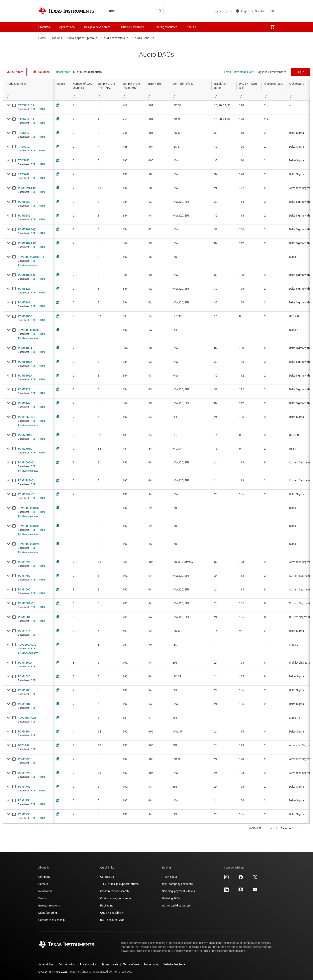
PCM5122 (24, 389)
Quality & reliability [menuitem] (133, 27)
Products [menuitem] (44, 27)
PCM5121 (24, 289)
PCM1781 (24, 704)
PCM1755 (24, 814)
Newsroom (45, 891)
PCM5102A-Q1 (27, 243)
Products (56, 38)
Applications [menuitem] (67, 27)
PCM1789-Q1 (26, 480)
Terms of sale (110, 964)
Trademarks (151, 964)
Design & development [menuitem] (98, 27)
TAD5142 (24, 160)
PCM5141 (24, 302)
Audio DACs (142, 38)
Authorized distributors (176, 905)
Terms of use (131, 964)
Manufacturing (48, 913)
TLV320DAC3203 (29, 330)
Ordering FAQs (171, 898)
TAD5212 (24, 147)
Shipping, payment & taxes (178, 891)
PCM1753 (24, 787)
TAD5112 (24, 133)
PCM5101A (25, 362)
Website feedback (174, 964)
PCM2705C (25, 449)
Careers (43, 884)
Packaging (107, 905)
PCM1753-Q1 (26, 417)
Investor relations (49, 905)
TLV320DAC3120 (29, 544)
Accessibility (46, 964)
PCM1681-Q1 (26, 603)
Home (42, 38)
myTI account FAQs (112, 920)
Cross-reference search (114, 891)
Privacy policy (88, 964)
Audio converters (114, 38)
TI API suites (170, 877)
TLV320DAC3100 (29, 508)
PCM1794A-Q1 (27, 188)
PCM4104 (24, 732)
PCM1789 (24, 576)
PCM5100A (25, 348)
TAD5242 (24, 174)
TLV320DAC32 (27, 645)
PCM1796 (24, 759)
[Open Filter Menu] (28, 96)
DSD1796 (24, 745)
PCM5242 (24, 216)
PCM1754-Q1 (26, 494)
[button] (271, 828)
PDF (33, 109)
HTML (42, 109)
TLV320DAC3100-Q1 (31, 257)
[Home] (66, 11)
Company (44, 877)
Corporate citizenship (52, 920)
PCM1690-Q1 (26, 462)
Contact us (107, 877)
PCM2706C (25, 316)
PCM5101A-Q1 (27, 229)
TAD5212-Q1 (26, 119)
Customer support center (116, 898)
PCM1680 (24, 676)
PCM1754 (24, 800)
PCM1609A (25, 663)
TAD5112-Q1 (26, 105)
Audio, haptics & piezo (80, 38)
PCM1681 (24, 617)
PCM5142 (24, 403)
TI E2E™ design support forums (119, 884)
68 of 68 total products (87, 72)
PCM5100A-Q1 (27, 275)
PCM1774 (24, 631)
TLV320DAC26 (27, 718)
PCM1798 (24, 773)
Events (43, 898)
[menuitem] (272, 27)
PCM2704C (25, 435)
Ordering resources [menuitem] (165, 27)
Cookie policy (67, 964)
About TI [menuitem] (192, 27)
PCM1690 (24, 589)
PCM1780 (24, 690)
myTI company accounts (177, 884)
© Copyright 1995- (53, 972)
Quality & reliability (112, 913)
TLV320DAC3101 (29, 526)
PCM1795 (24, 562)
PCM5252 (24, 202)
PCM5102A (25, 376)
